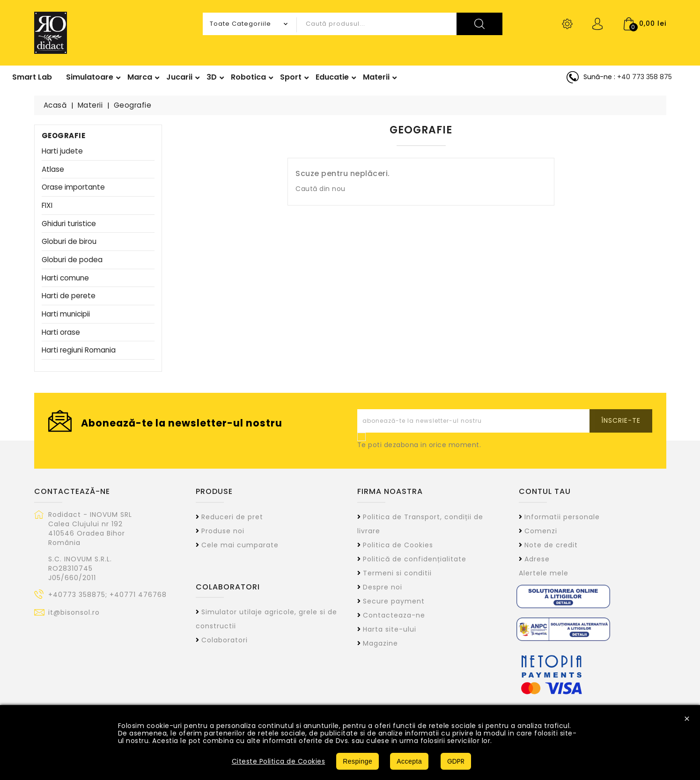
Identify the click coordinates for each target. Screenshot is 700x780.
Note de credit (551, 545)
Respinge (357, 761)
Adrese (537, 559)
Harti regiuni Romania (79, 350)
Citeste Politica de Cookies (279, 761)
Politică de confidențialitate (415, 559)
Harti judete (62, 151)
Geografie (64, 136)
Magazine (380, 643)
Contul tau (545, 491)
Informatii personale (562, 517)
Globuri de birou (69, 242)
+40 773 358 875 (645, 77)
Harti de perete (69, 296)
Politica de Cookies (398, 545)
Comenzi (541, 531)
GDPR (456, 761)
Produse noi (223, 531)
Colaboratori (225, 640)
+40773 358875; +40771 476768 (107, 595)
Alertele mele (544, 573)
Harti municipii (66, 314)
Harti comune (65, 278)
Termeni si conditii (397, 573)
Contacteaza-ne (394, 615)
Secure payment (394, 601)
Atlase (53, 170)
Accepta (409, 761)
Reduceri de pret (232, 517)
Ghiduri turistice (69, 224)
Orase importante (73, 188)
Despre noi (383, 587)
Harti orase (61, 333)
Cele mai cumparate (240, 545)
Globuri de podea (72, 260)
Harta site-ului (390, 629)
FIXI (47, 206)
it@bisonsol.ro (74, 612)
